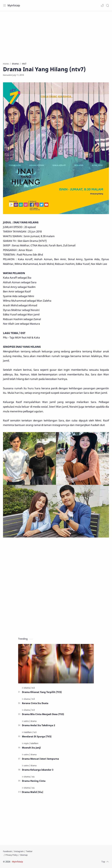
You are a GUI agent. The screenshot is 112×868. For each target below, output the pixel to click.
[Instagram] (19, 851)
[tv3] (33, 688)
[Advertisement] (56, 35)
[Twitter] (29, 851)
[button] (102, 5)
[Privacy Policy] (12, 855)
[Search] (107, 5)
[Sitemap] (24, 855)
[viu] (33, 777)
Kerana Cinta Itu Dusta (35, 703)
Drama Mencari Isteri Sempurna (40, 759)
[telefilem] (29, 732)
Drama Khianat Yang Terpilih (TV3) (42, 692)
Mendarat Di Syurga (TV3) (37, 736)
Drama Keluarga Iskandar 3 (38, 770)
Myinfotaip (14, 5)
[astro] (27, 721)
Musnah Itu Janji (31, 748)
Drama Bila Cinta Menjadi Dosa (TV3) (43, 714)
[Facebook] (7, 851)
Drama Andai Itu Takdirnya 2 (38, 725)
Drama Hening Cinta (34, 781)
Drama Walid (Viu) (33, 792)
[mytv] (27, 743)
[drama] (28, 688)
